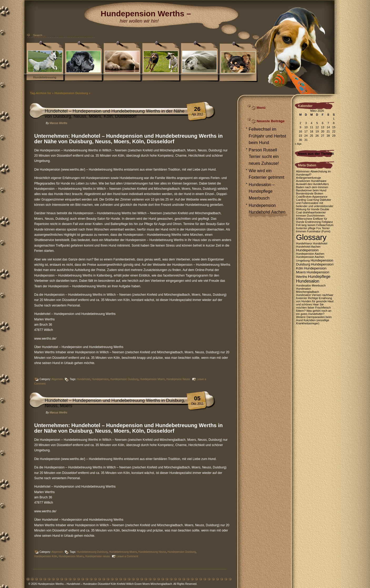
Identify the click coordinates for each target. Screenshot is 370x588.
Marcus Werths (58, 123)
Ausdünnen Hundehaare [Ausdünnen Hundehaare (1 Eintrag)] (311, 181)
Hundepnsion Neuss (178, 379)
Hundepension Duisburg (124, 379)
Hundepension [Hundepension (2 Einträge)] (307, 250)
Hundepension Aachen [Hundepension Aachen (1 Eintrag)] (310, 254)
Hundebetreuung (45, 77)
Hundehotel (84, 379)
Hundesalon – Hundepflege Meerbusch (262, 191)
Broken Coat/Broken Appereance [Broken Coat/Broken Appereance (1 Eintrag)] (312, 195)
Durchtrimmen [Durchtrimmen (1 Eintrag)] (316, 216)
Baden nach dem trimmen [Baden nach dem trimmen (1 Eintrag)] (312, 187)
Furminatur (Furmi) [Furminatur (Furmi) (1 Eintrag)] (319, 231)
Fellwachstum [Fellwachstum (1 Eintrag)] (325, 225)
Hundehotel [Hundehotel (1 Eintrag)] (320, 243)
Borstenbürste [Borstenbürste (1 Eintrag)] (305, 193)
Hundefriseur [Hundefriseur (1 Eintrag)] (304, 243)
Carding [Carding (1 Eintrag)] (301, 200)
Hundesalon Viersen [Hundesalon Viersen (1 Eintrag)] (309, 295)
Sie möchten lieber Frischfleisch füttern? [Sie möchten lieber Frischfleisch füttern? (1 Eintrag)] (313, 308)
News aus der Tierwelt (316, 154)
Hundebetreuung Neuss (152, 552)
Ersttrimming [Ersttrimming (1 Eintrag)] (313, 222)
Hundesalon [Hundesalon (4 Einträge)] (308, 281)
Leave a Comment (127, 556)
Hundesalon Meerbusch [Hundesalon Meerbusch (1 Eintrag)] (311, 285)
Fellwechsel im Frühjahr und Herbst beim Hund (267, 136)
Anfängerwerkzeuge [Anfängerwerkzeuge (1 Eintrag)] (309, 178)
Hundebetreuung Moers (123, 552)
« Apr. (298, 144)
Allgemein (57, 379)
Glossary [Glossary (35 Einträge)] (311, 237)
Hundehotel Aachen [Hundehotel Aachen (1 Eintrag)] (308, 247)
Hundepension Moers (152, 379)
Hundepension (100, 379)
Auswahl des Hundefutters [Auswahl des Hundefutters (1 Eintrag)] (312, 184)
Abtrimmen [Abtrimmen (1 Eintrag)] (303, 171)
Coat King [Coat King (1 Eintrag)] (313, 200)
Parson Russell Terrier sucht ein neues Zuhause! (264, 157)
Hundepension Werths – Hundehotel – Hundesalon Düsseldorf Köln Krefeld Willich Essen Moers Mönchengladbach (105, 584)
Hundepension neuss (97, 556)
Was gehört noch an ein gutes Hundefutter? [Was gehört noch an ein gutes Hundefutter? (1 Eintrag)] (314, 312)
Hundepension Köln (46, 556)
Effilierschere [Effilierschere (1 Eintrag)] (304, 219)
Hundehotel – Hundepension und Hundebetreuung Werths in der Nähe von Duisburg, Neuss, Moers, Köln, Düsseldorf (115, 114)
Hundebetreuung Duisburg (92, 552)
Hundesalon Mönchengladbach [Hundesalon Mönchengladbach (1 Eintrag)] (307, 290)
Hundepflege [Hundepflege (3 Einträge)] (319, 276)
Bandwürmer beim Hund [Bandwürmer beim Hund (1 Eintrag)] (311, 190)
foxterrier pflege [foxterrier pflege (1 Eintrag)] (306, 228)
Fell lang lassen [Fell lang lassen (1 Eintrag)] (306, 225)
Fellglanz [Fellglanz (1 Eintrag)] (327, 222)
